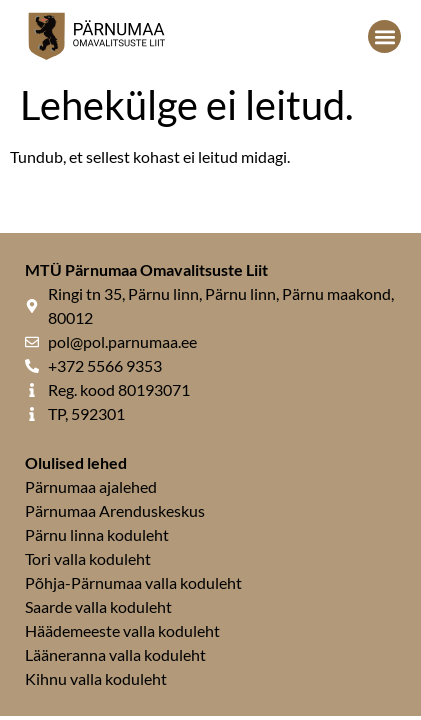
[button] (384, 36)
